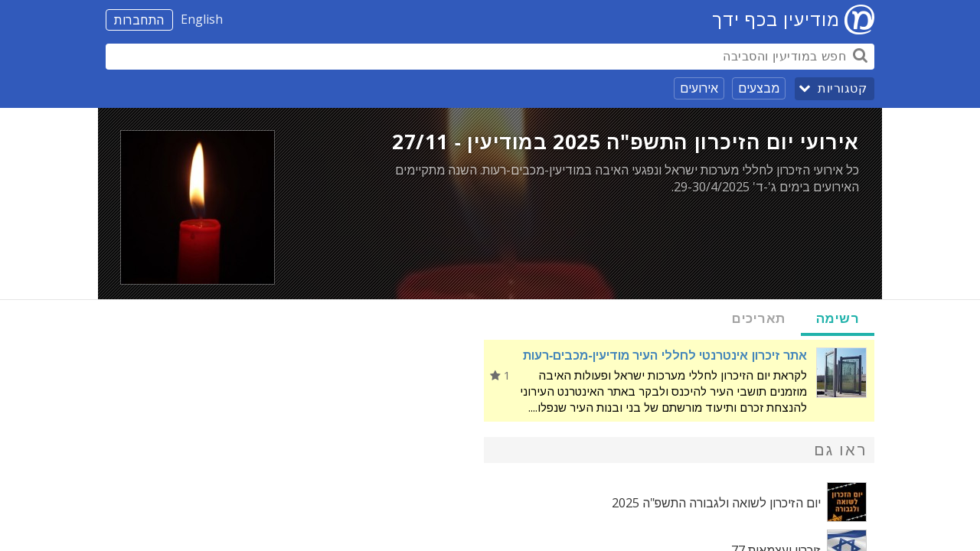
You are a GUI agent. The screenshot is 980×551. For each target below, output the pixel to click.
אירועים (699, 88)
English (202, 19)
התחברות (139, 20)
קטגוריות (842, 88)
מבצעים (759, 88)
